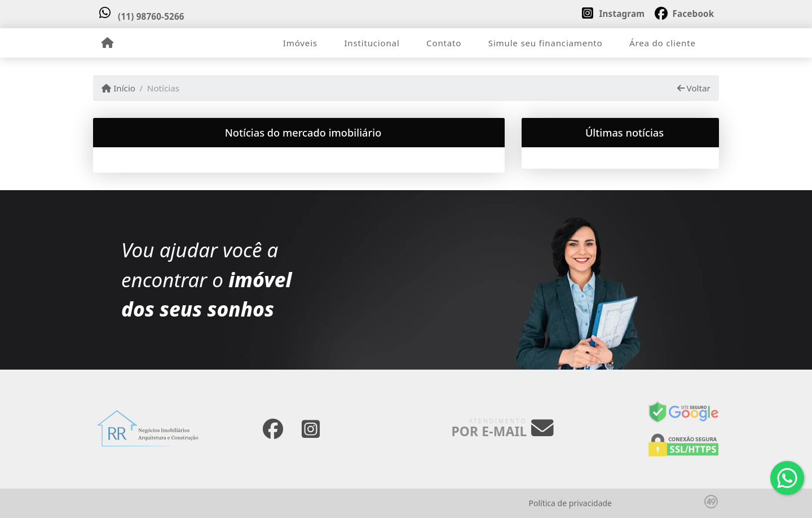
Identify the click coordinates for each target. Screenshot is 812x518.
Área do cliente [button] (663, 43)
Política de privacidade (570, 503)
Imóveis (300, 43)
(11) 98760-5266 (151, 16)
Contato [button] (444, 43)
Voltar (694, 88)
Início (118, 88)
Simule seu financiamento (546, 43)
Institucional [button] (372, 43)
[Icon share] (613, 12)
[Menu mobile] (107, 43)
